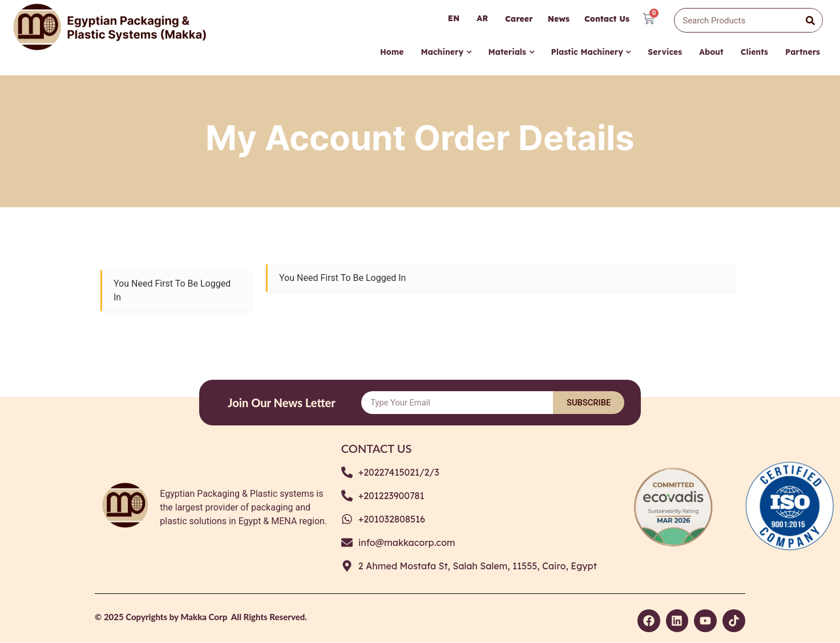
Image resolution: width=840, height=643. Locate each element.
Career (518, 19)
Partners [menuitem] (803, 53)
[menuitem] (446, 56)
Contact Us (606, 19)
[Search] (810, 21)
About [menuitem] (711, 53)
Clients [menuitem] (754, 53)
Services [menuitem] (665, 53)
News (558, 19)
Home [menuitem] (392, 53)
